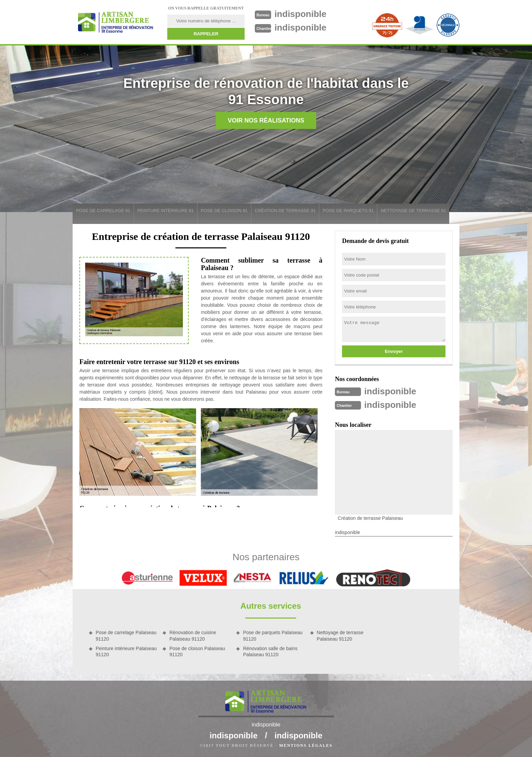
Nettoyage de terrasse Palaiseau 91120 (340, 636)
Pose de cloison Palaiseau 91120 (197, 651)
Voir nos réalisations (266, 120)
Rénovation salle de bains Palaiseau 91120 (270, 651)
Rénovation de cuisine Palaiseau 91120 (193, 636)
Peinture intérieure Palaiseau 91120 (126, 651)
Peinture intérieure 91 (166, 211)
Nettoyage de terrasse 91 (413, 211)
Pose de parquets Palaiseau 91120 (273, 636)
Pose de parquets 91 (348, 211)
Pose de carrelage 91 (103, 211)
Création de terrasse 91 (285, 211)
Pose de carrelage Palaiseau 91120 (126, 636)
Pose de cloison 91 (224, 211)
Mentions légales (306, 745)
